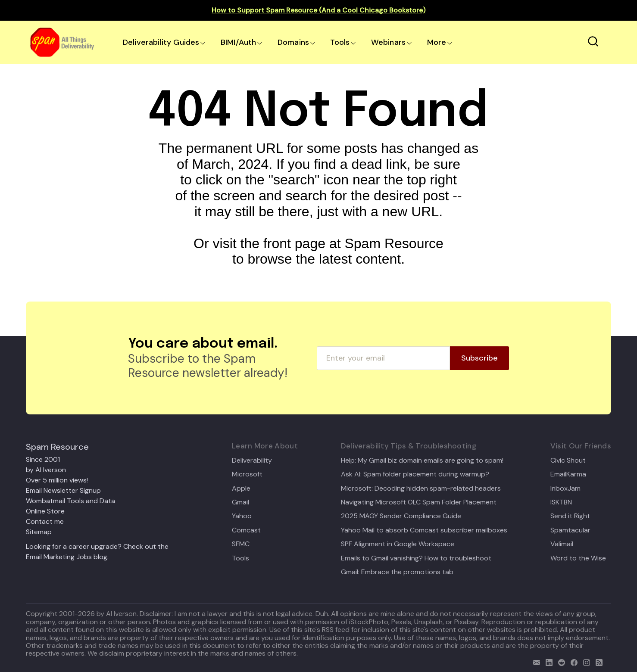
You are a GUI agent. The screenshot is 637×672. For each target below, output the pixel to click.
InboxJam (565, 488)
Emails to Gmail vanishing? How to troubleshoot (416, 558)
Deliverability (252, 460)
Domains (293, 42)
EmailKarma (568, 474)
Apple (241, 488)
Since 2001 (43, 459)
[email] (535, 661)
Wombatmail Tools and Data (70, 501)
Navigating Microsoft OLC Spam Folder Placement (419, 502)
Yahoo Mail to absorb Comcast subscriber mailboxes (424, 530)
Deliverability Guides (161, 42)
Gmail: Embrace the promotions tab (397, 572)
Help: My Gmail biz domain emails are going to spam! (422, 460)
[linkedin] (547, 661)
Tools (340, 42)
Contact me (45, 521)
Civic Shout (568, 460)
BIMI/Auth (239, 42)
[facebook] (572, 661)
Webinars (388, 42)
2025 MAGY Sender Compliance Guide (401, 516)
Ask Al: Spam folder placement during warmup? (415, 474)
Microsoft (247, 474)
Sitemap (39, 532)
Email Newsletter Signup (63, 490)
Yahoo (242, 516)
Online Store (45, 511)
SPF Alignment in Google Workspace (398, 544)
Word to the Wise (578, 558)
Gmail (240, 502)
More (437, 42)
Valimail (562, 544)
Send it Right (570, 516)
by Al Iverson (46, 470)
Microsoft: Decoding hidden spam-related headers (421, 488)
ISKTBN (561, 502)
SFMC (241, 544)
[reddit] (560, 661)
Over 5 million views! (57, 480)
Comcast (246, 530)
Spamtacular (570, 530)
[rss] (597, 661)
